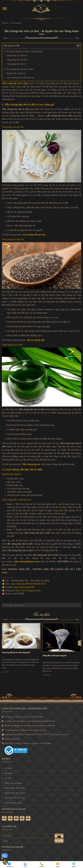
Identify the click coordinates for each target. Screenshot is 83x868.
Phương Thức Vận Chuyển (15, 793)
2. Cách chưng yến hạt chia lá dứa (18, 69)
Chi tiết (25, 672)
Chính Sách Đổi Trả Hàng (15, 798)
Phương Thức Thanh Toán (15, 788)
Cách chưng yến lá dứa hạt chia (20, 78)
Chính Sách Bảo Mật (13, 803)
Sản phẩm (8, 773)
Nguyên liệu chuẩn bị (16, 73)
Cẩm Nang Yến (16, 23)
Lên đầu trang (20, 605)
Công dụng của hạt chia (17, 60)
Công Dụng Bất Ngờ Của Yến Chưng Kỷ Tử (35, 652)
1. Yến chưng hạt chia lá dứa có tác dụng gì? (23, 51)
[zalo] (5, 856)
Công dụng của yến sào (17, 55)
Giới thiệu (8, 768)
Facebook (8, 856)
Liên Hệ (7, 778)
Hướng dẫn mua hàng (13, 783)
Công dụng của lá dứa (16, 64)
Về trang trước (9, 605)
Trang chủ (5, 23)
